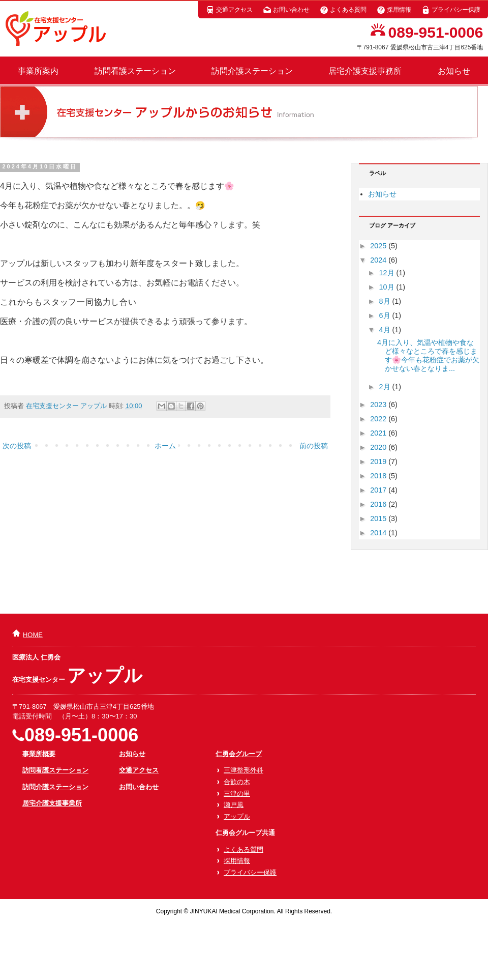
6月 (386, 315)
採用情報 (394, 10)
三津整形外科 (243, 770)
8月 (386, 301)
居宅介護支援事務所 (365, 71)
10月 (388, 287)
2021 (379, 433)
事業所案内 (38, 71)
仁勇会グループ (239, 754)
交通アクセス (229, 10)
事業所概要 (39, 754)
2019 (379, 462)
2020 (379, 447)
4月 (386, 330)
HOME (33, 635)
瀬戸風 (234, 805)
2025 (379, 246)
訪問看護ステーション (135, 71)
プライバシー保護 (451, 10)
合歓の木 (237, 782)
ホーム (165, 446)
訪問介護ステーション (252, 71)
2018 (379, 476)
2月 (386, 387)
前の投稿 (314, 446)
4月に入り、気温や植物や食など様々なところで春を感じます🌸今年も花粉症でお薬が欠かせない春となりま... (428, 356)
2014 (379, 533)
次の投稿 (17, 446)
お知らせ (454, 71)
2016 (379, 504)
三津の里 (237, 794)
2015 (379, 518)
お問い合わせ (286, 10)
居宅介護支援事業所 (52, 803)
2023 (379, 405)
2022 (379, 419)
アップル (237, 816)
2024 (379, 260)
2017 (379, 490)
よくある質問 (343, 10)
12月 (388, 273)
